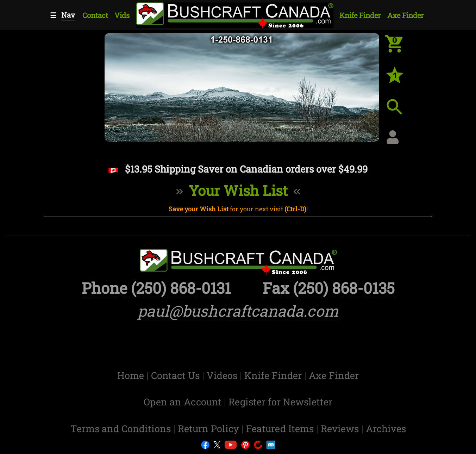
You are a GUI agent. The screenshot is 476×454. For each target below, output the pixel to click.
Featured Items (281, 428)
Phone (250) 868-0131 (156, 288)
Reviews (341, 428)
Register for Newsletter (280, 402)
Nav (68, 15)
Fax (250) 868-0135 (329, 288)
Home (132, 375)
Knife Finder (361, 15)
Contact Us (177, 375)
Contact (96, 15)
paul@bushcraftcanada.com (238, 311)
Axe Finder (405, 15)
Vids (123, 15)
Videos (223, 375)
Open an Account (183, 402)
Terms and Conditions (122, 428)
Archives (386, 428)
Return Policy (210, 428)
